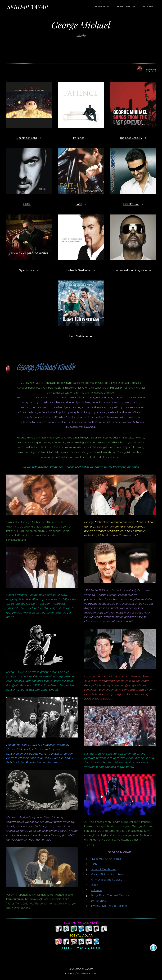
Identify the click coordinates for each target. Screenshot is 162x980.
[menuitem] (104, 7)
